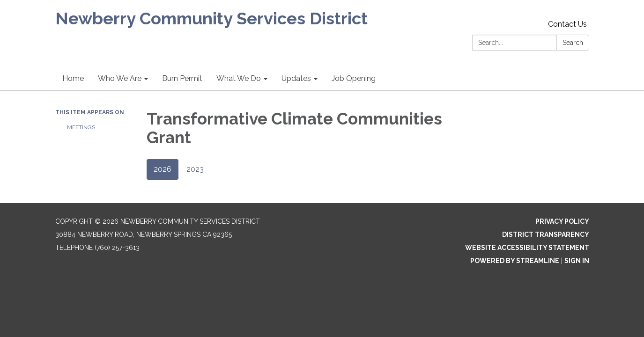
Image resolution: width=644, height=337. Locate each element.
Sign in (577, 261)
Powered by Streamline (515, 261)
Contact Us (567, 24)
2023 (195, 169)
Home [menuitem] (73, 78)
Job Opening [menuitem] (354, 78)
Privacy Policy (562, 221)
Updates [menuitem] (296, 78)
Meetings (81, 127)
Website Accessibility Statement (527, 248)
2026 (163, 169)
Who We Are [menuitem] (120, 78)
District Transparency (546, 234)
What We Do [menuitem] (239, 78)
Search (573, 43)
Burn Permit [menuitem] (182, 78)
